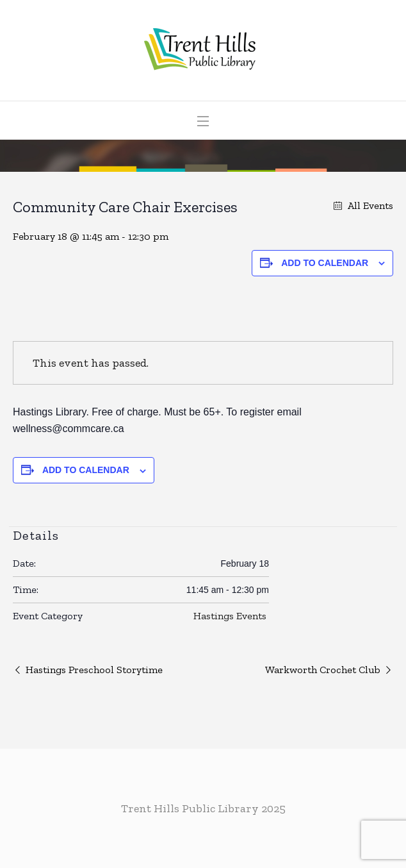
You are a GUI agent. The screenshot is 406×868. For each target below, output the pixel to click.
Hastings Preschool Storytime (94, 670)
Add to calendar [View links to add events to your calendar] (325, 263)
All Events (369, 205)
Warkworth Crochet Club (323, 670)
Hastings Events (230, 616)
